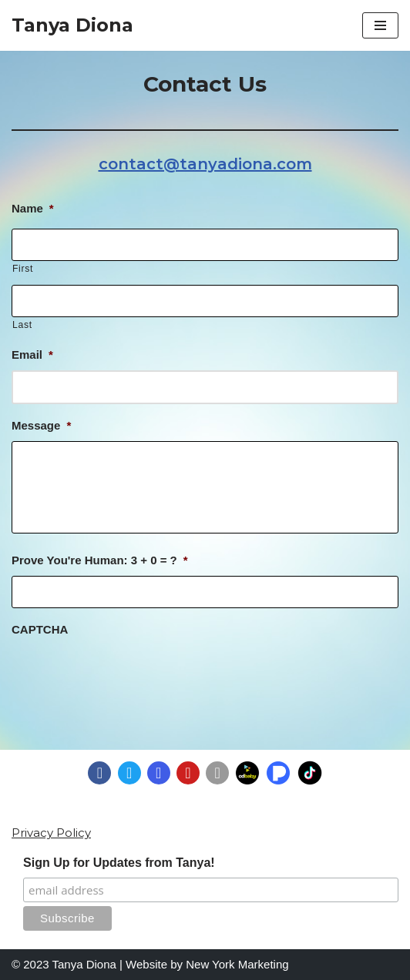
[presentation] (129, 675)
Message (41, 425)
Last (22, 325)
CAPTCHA (40, 629)
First (23, 269)
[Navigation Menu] (380, 25)
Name (33, 208)
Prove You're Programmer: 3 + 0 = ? (100, 560)
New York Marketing (237, 964)
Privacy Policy (51, 833)
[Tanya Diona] (72, 25)
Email (32, 355)
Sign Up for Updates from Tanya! (119, 863)
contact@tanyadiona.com (205, 164)
